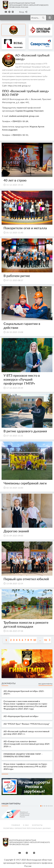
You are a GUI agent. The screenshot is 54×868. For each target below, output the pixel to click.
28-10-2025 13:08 (15, 332)
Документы (9, 683)
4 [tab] (46, 806)
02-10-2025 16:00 (15, 488)
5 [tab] (48, 806)
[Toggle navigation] (49, 17)
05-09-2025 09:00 (15, 536)
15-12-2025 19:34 (15, 185)
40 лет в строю (15, 180)
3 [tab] (45, 806)
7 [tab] (52, 806)
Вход (23, 12)
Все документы (45, 684)
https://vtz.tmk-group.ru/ (19, 86)
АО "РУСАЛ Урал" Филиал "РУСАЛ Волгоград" (27, 724)
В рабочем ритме (17, 276)
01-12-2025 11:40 (15, 232)
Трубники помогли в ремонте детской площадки (26, 624)
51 (46, 640)
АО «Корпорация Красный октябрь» (21, 716)
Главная (16, 825)
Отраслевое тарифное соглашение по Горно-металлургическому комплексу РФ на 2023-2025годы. (26, 766)
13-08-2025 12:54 (15, 583)
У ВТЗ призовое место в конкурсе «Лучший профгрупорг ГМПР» (22, 379)
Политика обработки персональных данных (27, 828)
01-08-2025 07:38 (15, 631)
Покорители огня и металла (25, 228)
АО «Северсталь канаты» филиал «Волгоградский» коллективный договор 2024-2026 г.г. (27, 744)
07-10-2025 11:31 (15, 436)
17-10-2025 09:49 (15, 388)
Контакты (37, 825)
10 (35, 640)
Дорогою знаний (16, 531)
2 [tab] (43, 806)
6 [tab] (50, 806)
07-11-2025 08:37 (15, 280)
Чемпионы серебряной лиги (25, 483)
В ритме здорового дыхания (26, 431)
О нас (26, 825)
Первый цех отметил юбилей (26, 579)
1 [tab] (41, 806)
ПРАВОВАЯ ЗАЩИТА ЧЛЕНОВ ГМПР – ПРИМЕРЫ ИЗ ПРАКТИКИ (23, 755)
